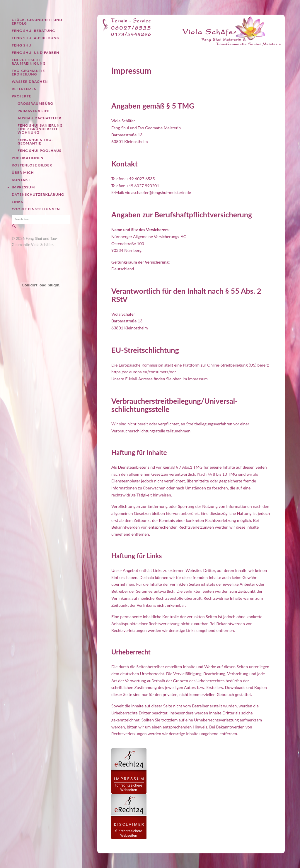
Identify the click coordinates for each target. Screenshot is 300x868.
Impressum (23, 187)
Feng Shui (22, 45)
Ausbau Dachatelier (39, 118)
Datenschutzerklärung (38, 194)
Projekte (22, 96)
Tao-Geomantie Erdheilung (28, 72)
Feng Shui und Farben (35, 53)
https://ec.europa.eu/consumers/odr (144, 372)
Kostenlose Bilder (32, 165)
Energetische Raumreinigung (29, 62)
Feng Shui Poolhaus (40, 151)
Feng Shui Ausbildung (36, 38)
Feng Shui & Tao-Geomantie (35, 141)
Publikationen (28, 158)
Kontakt (21, 180)
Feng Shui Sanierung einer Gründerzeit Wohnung (40, 129)
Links (17, 202)
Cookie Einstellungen (36, 209)
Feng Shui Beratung (33, 31)
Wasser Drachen (30, 81)
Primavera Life (34, 111)
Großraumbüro (35, 103)
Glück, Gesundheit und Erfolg (37, 22)
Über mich (23, 172)
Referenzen (24, 89)
